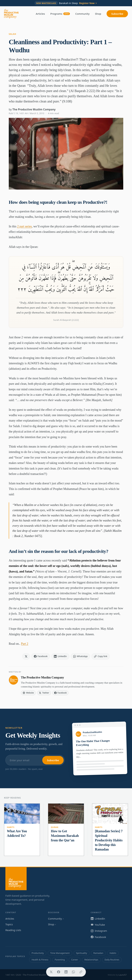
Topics (9, 924)
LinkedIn (98, 919)
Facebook (98, 937)
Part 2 (25, 644)
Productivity (38, 953)
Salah (12, 34)
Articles (40, 14)
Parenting (60, 960)
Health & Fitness (40, 960)
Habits (11, 827)
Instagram (99, 931)
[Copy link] (81, 972)
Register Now (88, 3)
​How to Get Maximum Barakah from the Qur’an (65, 836)
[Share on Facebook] (59, 972)
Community (82, 14)
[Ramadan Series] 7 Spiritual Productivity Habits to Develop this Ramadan (109, 840)
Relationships (91, 960)
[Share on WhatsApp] (73, 972)
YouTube (98, 925)
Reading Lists (13, 930)
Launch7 (123, 975)
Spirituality (82, 953)
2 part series (24, 226)
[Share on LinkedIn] (66, 972)
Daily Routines (112, 960)
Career (75, 960)
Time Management (60, 953)
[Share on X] (51, 972)
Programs (60, 14)
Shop (98, 14)
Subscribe (117, 14)
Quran (55, 827)
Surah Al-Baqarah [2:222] (66, 320)
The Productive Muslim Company (34, 109)
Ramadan (98, 953)
